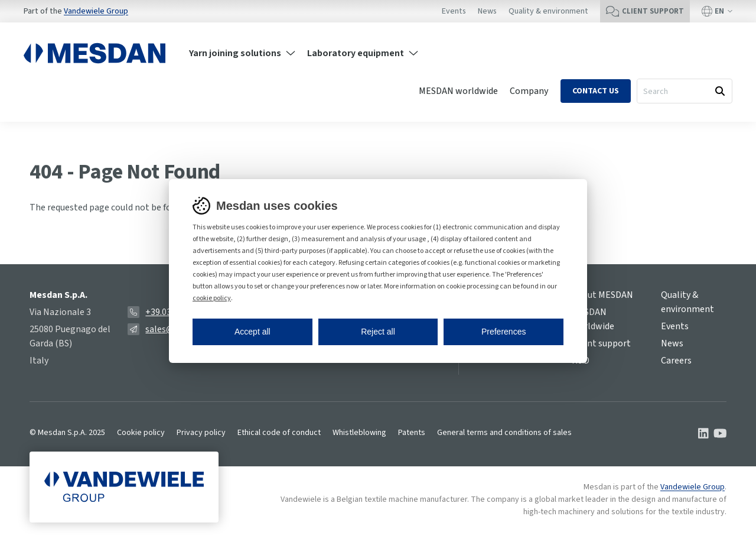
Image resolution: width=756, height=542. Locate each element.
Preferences (504, 332)
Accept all (252, 332)
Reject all (378, 332)
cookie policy (212, 298)
